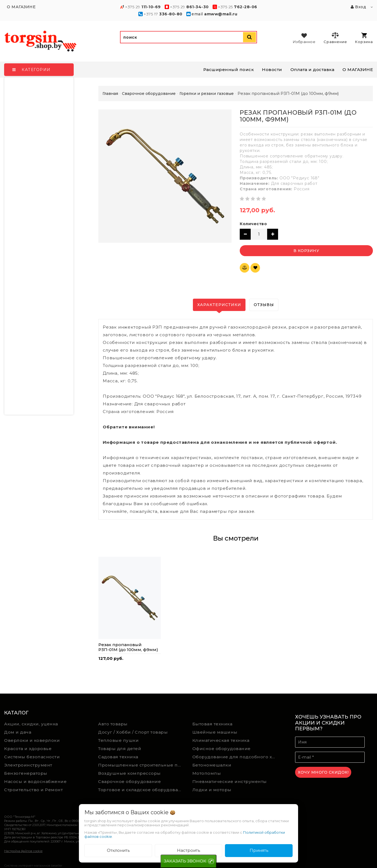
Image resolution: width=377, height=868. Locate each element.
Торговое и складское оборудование (141, 790)
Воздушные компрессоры (129, 773)
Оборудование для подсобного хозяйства (235, 757)
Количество (253, 224)
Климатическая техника (221, 740)
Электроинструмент (28, 765)
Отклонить (118, 850)
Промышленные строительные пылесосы (141, 765)
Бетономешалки (212, 765)
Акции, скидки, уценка (31, 724)
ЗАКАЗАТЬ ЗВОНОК (185, 861)
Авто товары (113, 724)
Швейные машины (215, 732)
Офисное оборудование (222, 749)
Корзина (364, 38)
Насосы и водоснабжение (35, 781)
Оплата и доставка (312, 70)
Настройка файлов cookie (23, 851)
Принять (259, 850)
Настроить (188, 850)
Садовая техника (118, 757)
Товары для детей (120, 749)
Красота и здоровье (28, 749)
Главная (110, 94)
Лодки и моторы (212, 790)
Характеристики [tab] (219, 305)
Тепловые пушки (118, 740)
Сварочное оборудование (129, 781)
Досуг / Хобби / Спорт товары (133, 732)
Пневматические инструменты (230, 781)
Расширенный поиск (229, 70)
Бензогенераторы (26, 773)
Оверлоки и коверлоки (32, 740)
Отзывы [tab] (264, 305)
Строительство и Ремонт (33, 790)
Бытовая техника (212, 724)
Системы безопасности (32, 757)
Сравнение (335, 38)
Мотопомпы (207, 773)
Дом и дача (18, 732)
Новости (272, 70)
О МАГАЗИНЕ (358, 70)
